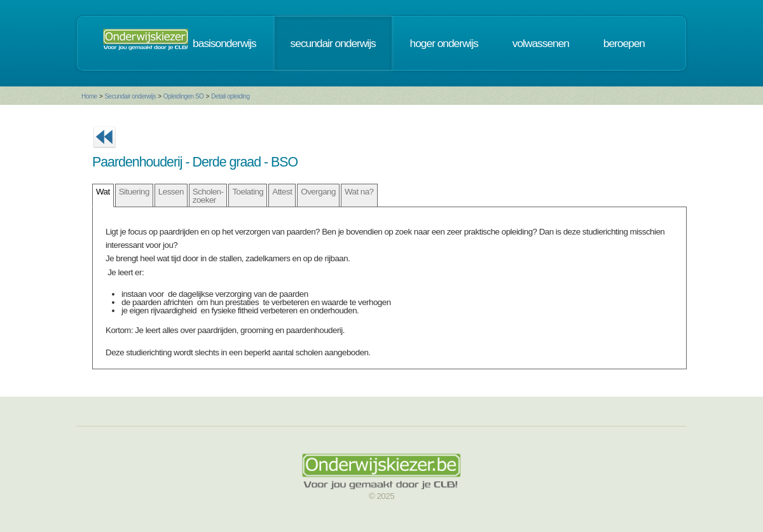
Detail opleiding (230, 96)
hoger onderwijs (444, 43)
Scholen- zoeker (208, 196)
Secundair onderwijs (130, 96)
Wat (103, 192)
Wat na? (359, 192)
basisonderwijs (224, 43)
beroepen (624, 43)
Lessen (171, 192)
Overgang (318, 192)
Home (89, 96)
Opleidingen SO (184, 96)
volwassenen (541, 43)
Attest (282, 192)
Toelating (248, 192)
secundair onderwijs (333, 43)
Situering (134, 192)
